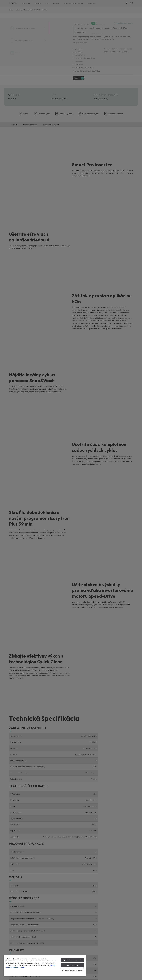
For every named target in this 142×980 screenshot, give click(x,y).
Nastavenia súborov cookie (72, 971)
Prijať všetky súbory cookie (72, 960)
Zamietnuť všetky (72, 965)
